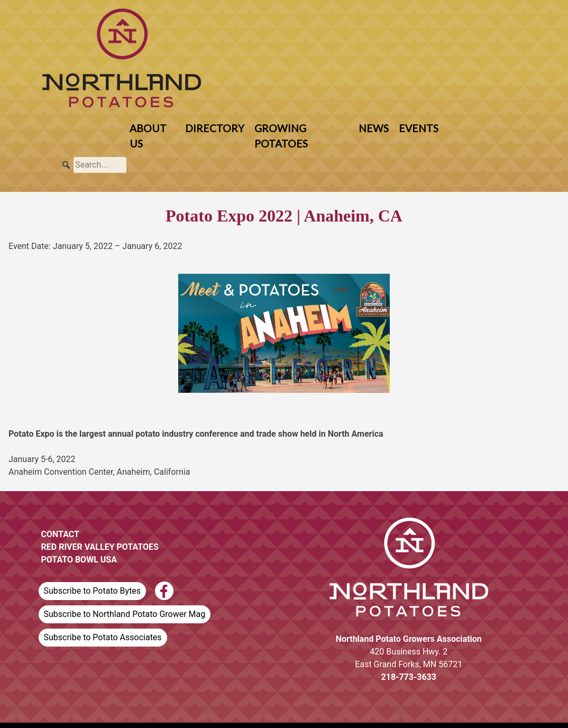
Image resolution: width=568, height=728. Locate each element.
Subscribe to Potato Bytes (93, 591)
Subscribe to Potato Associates (103, 637)
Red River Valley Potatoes (100, 547)
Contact (60, 534)
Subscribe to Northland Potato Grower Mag (125, 614)
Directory (215, 128)
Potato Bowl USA (79, 560)
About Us (148, 136)
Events (419, 128)
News (374, 128)
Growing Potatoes (281, 136)
